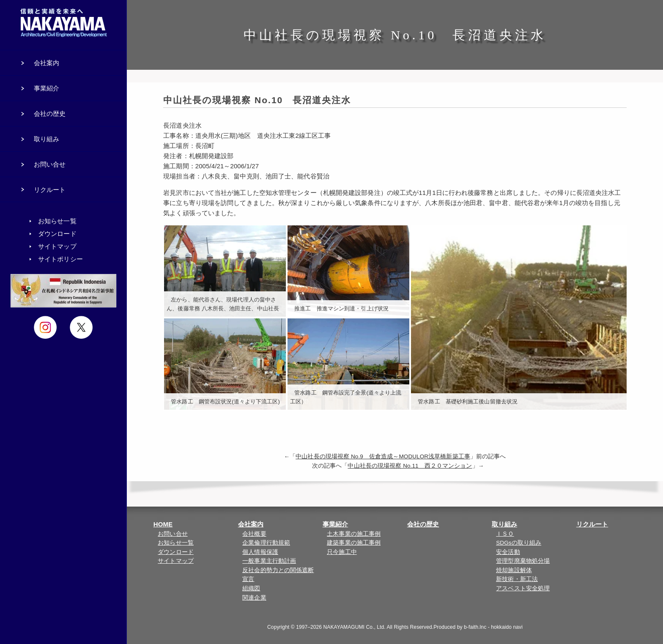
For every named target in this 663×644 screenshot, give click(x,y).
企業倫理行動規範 (266, 543)
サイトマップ (176, 561)
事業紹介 (335, 524)
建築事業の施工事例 (354, 543)
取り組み (504, 524)
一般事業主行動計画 (269, 561)
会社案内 (251, 524)
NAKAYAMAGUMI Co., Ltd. (355, 627)
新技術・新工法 (517, 579)
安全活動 (508, 552)
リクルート (592, 524)
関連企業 (254, 598)
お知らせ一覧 (176, 543)
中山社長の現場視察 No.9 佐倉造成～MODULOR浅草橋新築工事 (383, 456)
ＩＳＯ (505, 534)
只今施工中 (342, 552)
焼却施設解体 (514, 570)
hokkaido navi (507, 627)
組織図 (251, 588)
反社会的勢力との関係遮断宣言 (278, 575)
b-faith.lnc (475, 627)
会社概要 (254, 534)
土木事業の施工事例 (354, 534)
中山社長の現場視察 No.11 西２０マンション (410, 466)
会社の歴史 (423, 524)
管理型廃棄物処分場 (523, 561)
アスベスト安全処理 (523, 588)
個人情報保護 (260, 552)
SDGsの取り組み (519, 543)
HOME (163, 524)
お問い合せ (173, 534)
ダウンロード (176, 552)
